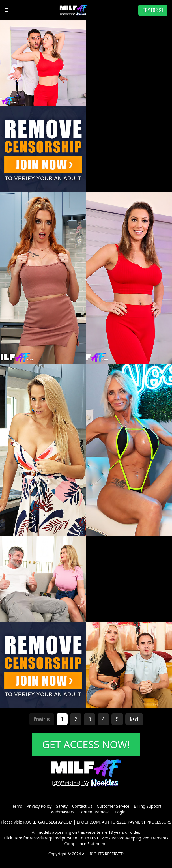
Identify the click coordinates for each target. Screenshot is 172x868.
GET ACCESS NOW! (86, 745)
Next (134, 719)
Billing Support (148, 806)
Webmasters (63, 812)
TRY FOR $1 (153, 10)
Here (18, 838)
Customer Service (113, 806)
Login (120, 812)
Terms (16, 806)
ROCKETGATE (35, 822)
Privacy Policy (39, 806)
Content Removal (95, 812)
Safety (62, 806)
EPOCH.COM (88, 822)
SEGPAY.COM (61, 822)
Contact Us (82, 806)
